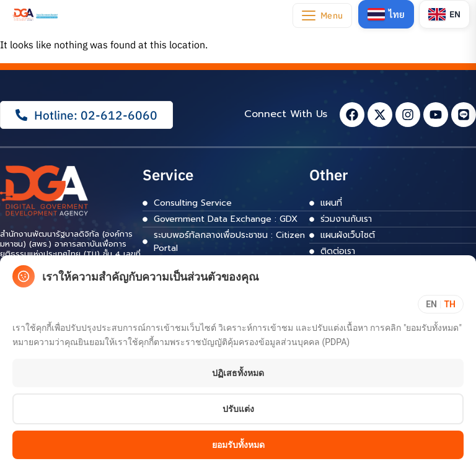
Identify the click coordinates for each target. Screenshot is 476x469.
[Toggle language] (441, 304)
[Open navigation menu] (322, 15)
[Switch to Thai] (386, 14)
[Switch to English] (444, 14)
